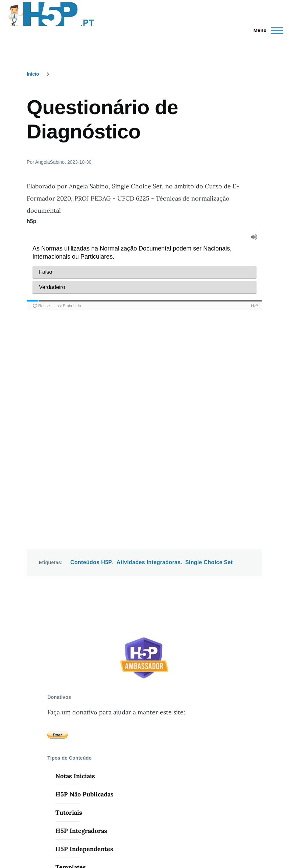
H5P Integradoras (81, 616)
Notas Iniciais (75, 562)
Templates (71, 653)
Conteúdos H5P (91, 348)
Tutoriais (69, 598)
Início (33, 74)
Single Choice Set (209, 348)
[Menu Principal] (266, 30)
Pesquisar (70, 683)
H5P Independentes (84, 635)
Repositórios (74, 720)
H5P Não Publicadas (85, 580)
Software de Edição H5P (90, 701)
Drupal (74, 840)
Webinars (69, 738)
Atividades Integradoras (149, 348)
